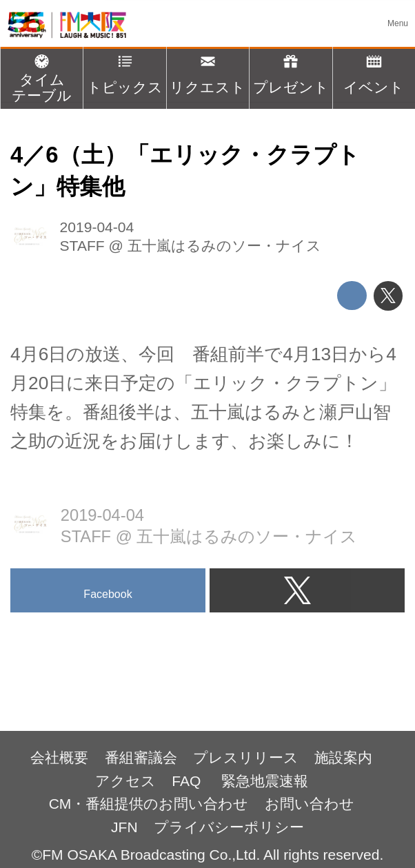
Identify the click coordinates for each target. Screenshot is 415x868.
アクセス (125, 781)
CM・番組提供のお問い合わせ (149, 804)
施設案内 (343, 757)
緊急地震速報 (265, 781)
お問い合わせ (310, 804)
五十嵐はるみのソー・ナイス (224, 246)
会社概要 (59, 757)
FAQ (188, 781)
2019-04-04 (97, 227)
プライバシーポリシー (229, 827)
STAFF (82, 246)
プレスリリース (246, 757)
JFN (124, 827)
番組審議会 (141, 757)
